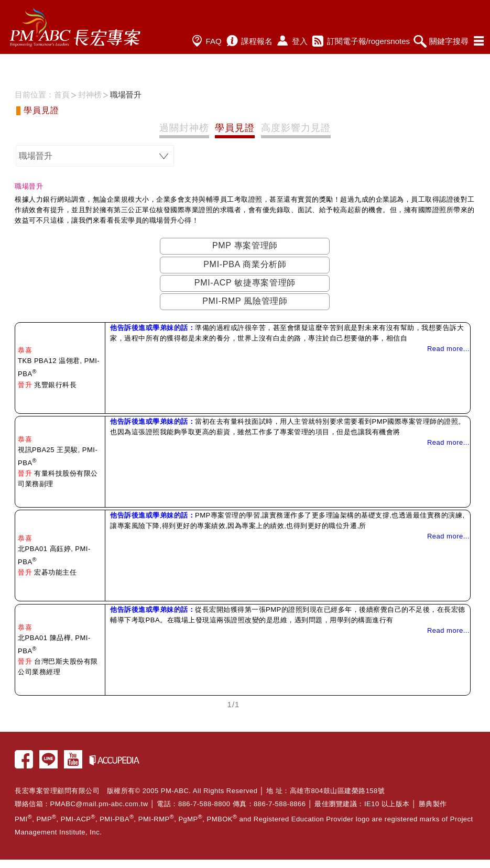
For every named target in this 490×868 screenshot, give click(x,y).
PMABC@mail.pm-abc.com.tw (99, 804)
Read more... (448, 349)
